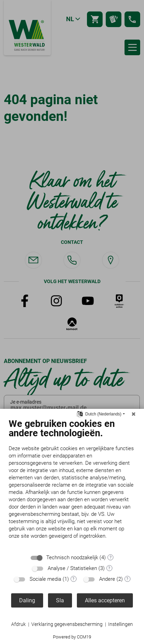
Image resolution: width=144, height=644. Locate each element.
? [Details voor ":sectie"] (111, 558)
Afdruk (18, 624)
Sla (60, 600)
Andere (107, 579)
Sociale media (45, 579)
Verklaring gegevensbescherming (67, 624)
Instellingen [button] (121, 624)
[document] (72, 484)
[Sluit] (134, 414)
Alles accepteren (105, 600)
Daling (27, 600)
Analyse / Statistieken (72, 568)
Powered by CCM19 (72, 637)
